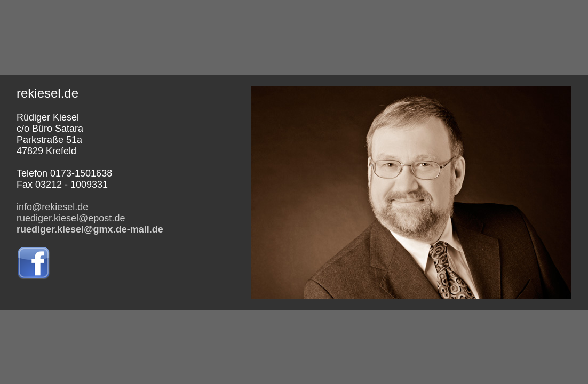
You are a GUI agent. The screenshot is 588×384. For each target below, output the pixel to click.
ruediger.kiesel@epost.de (71, 218)
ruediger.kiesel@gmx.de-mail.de (90, 229)
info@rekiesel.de (52, 207)
